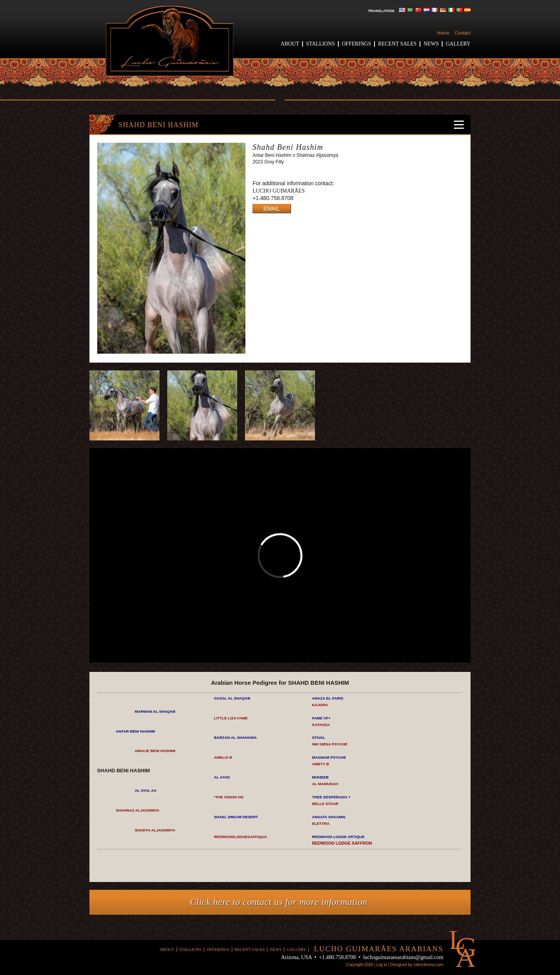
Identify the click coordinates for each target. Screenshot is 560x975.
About (290, 44)
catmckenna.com (428, 965)
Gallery (458, 44)
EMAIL (271, 209)
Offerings (356, 44)
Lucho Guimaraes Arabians (170, 41)
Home (443, 33)
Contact (463, 33)
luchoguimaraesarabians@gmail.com (403, 957)
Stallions (320, 44)
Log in (381, 965)
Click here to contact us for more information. (280, 902)
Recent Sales (397, 44)
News (431, 44)
